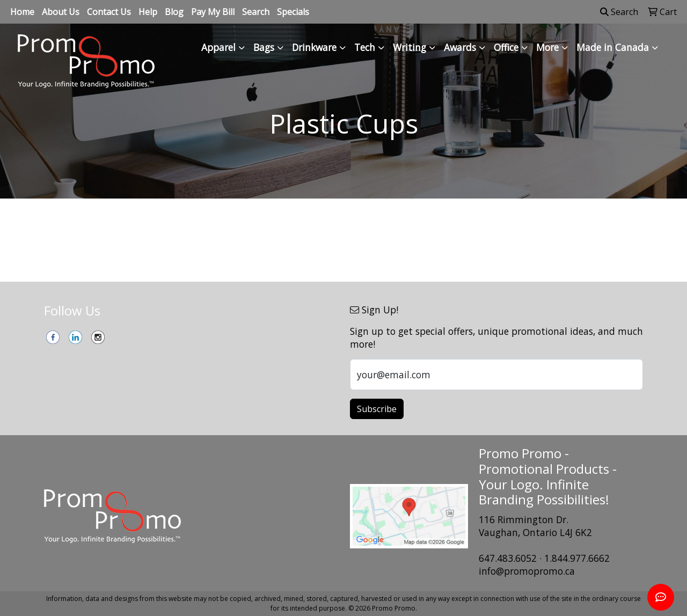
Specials (293, 12)
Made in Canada (613, 47)
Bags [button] (264, 47)
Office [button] (506, 47)
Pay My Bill (213, 12)
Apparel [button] (218, 47)
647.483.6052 (508, 558)
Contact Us (109, 12)
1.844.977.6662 (577, 558)
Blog (174, 12)
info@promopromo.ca (527, 571)
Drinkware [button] (314, 47)
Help (148, 12)
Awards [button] (460, 47)
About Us (61, 12)
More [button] (547, 47)
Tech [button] (365, 47)
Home (22, 12)
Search (256, 12)
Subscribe (377, 409)
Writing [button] (410, 47)
